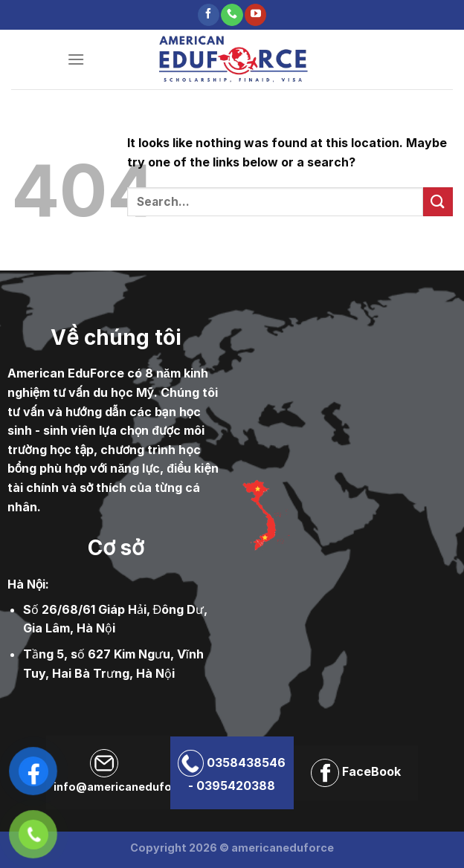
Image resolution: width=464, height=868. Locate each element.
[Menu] (76, 59)
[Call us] (232, 15)
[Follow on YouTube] (255, 15)
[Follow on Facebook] (209, 15)
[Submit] (438, 202)
